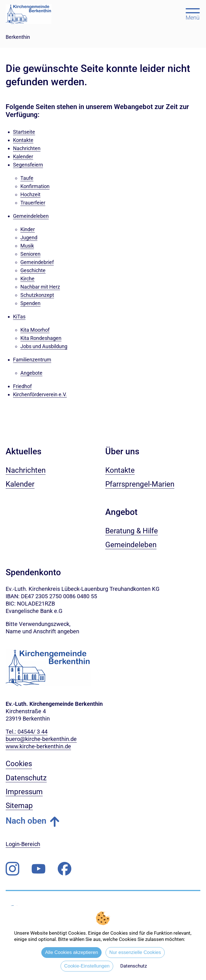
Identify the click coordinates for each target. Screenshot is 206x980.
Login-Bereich (23, 844)
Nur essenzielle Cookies (135, 952)
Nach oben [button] (26, 821)
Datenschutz (134, 966)
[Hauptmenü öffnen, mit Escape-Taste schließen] (193, 14)
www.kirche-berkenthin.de (38, 746)
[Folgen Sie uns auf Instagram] (12, 869)
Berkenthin (18, 37)
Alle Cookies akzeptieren (71, 952)
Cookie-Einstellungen (87, 966)
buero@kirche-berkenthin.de (41, 739)
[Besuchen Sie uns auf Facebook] (65, 869)
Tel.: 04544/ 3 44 (27, 732)
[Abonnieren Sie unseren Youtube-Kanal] (38, 869)
